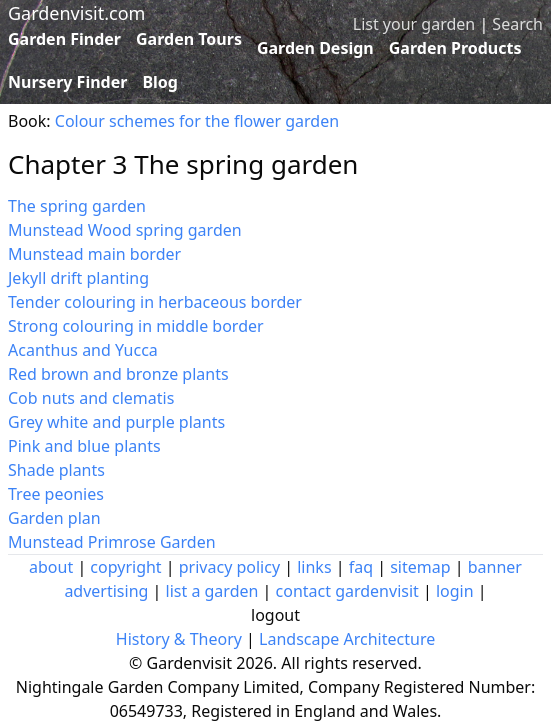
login (455, 591)
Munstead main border (94, 254)
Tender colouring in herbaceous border (155, 302)
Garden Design (315, 48)
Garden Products (455, 48)
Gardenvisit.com (76, 13)
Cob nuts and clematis (91, 398)
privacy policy (229, 567)
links (314, 567)
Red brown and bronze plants (118, 374)
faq (361, 567)
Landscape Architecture (347, 639)
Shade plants (56, 470)
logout (275, 615)
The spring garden (77, 206)
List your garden (414, 24)
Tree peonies (56, 494)
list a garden (212, 591)
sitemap (420, 567)
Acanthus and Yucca (83, 350)
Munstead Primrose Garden (112, 542)
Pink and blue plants (84, 446)
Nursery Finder (67, 82)
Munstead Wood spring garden (125, 230)
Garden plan (54, 518)
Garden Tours (189, 39)
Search (517, 24)
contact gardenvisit (347, 591)
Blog (160, 82)
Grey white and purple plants (116, 422)
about (51, 567)
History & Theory (179, 639)
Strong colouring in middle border (136, 326)
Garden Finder (64, 39)
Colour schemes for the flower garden (197, 121)
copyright (125, 567)
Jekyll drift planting (78, 278)
